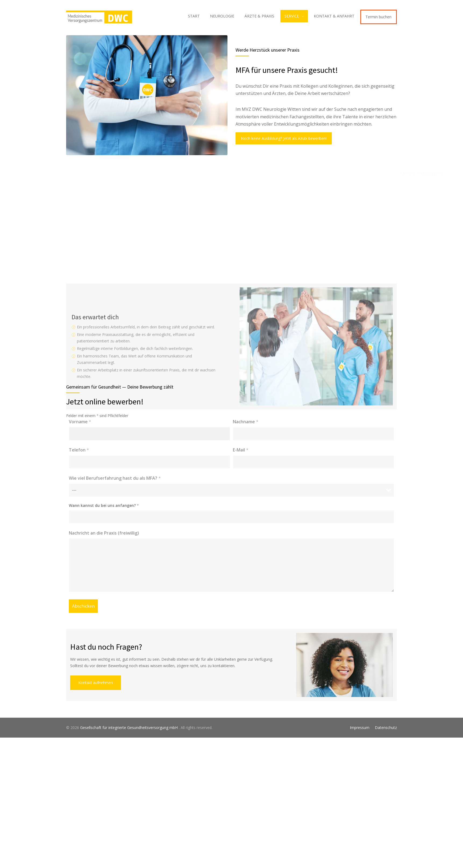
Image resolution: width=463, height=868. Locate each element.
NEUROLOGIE (222, 16)
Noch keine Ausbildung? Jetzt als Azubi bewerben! (284, 138)
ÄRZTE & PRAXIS (259, 16)
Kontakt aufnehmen (96, 683)
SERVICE (292, 16)
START (194, 16)
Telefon (79, 450)
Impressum (360, 728)
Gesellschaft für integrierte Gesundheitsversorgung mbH (129, 728)
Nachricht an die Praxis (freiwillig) (104, 533)
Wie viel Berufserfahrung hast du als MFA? (115, 478)
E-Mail (241, 450)
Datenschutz (386, 728)
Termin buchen (378, 17)
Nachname (246, 422)
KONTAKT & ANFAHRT (334, 16)
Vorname (80, 422)
